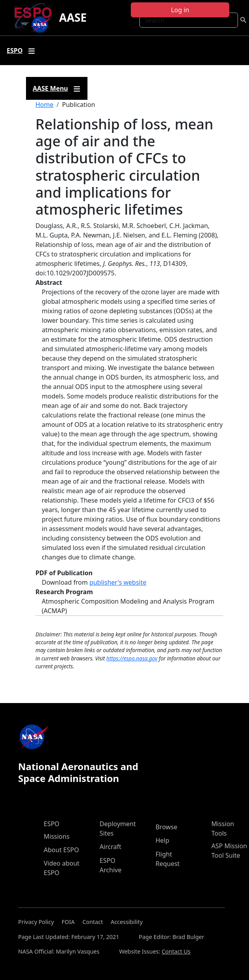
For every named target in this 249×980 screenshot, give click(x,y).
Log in (180, 10)
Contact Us (176, 951)
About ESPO (61, 850)
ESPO (52, 824)
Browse (166, 827)
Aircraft (111, 847)
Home (45, 105)
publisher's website (118, 582)
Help (163, 840)
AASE (73, 17)
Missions (57, 836)
